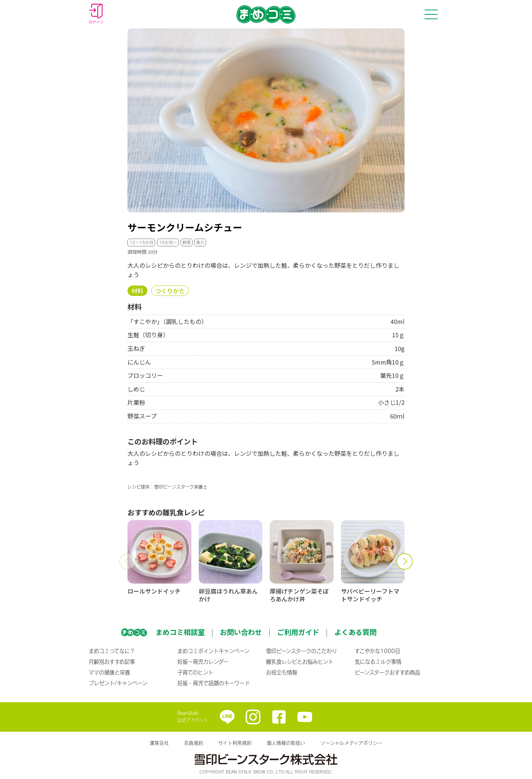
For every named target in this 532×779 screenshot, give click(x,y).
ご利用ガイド (298, 632)
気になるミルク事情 (378, 662)
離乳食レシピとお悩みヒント (300, 662)
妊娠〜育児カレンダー (203, 662)
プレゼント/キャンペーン (118, 683)
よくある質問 (355, 632)
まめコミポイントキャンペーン (213, 651)
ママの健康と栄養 (109, 672)
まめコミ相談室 (180, 632)
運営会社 (159, 743)
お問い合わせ (241, 632)
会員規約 (194, 743)
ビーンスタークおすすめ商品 (387, 672)
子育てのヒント (195, 672)
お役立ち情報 (282, 672)
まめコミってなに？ (112, 651)
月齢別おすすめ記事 (112, 662)
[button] (127, 561)
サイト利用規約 (235, 743)
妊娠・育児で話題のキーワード (214, 683)
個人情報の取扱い (286, 743)
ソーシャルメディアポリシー (351, 743)
